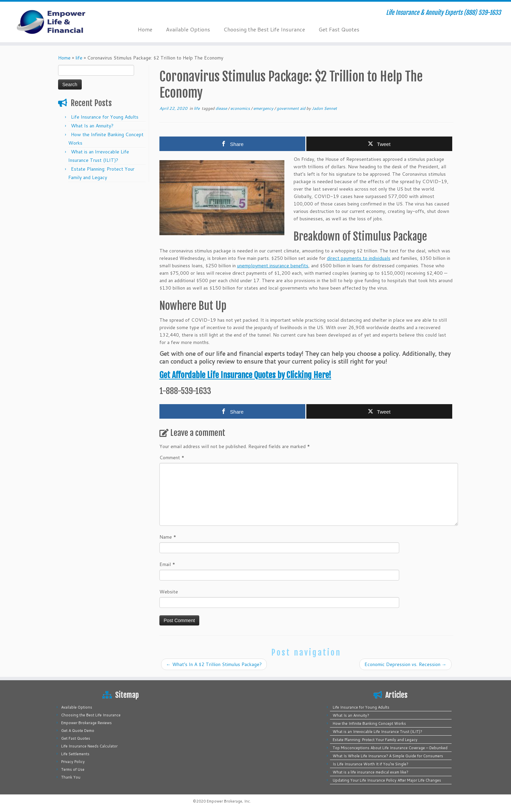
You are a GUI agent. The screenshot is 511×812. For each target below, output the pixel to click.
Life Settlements (75, 754)
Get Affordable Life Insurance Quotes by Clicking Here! (245, 375)
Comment (172, 458)
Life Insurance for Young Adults (105, 117)
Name (168, 537)
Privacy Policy (73, 762)
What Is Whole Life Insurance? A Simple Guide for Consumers (388, 756)
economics (241, 108)
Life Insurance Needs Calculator (89, 746)
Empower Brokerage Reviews (86, 723)
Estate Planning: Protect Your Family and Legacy (375, 740)
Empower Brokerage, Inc (228, 801)
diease (222, 108)
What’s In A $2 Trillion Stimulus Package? (214, 664)
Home (145, 29)
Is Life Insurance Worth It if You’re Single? (371, 764)
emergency (264, 108)
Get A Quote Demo (78, 731)
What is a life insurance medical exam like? (371, 772)
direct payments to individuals (359, 258)
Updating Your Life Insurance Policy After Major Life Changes (387, 780)
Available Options (188, 29)
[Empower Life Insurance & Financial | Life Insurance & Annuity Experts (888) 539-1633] (59, 22)
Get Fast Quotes (339, 29)
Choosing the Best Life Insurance (264, 29)
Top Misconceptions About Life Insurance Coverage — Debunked (390, 748)
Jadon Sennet (324, 108)
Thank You (71, 777)
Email (167, 564)
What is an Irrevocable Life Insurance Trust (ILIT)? (377, 732)
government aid (291, 108)
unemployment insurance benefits (273, 266)
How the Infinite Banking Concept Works (369, 723)
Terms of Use (73, 769)
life (79, 58)
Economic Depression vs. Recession (405, 664)
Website (169, 592)
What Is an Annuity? (92, 126)
